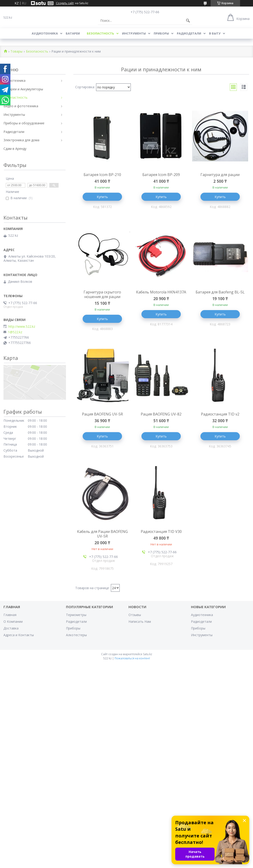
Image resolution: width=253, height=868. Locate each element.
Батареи (73, 33)
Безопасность (37, 52)
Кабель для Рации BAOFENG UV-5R (102, 534)
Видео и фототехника (21, 106)
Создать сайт (65, 3)
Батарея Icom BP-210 (102, 175)
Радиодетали (189, 33)
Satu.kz (148, 654)
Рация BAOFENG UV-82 (161, 414)
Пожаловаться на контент (132, 658)
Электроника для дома (21, 140)
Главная (10, 615)
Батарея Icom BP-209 (161, 175)
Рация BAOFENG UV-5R (102, 414)
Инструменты (134, 33)
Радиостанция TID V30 (161, 531)
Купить (102, 197)
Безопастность (100, 33)
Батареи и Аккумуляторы (23, 89)
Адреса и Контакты (19, 635)
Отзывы (135, 615)
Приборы (161, 33)
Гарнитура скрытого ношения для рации (102, 294)
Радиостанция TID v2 (220, 414)
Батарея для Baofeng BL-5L (220, 292)
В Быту (215, 33)
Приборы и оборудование (24, 123)
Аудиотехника (45, 33)
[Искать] (188, 21)
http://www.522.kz (22, 327)
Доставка (11, 628)
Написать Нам (140, 621)
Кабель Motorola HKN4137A (161, 292)
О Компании (13, 621)
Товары (16, 52)
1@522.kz (15, 332)
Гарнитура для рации (220, 175)
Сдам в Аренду (15, 149)
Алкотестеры (76, 635)
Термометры (76, 615)
